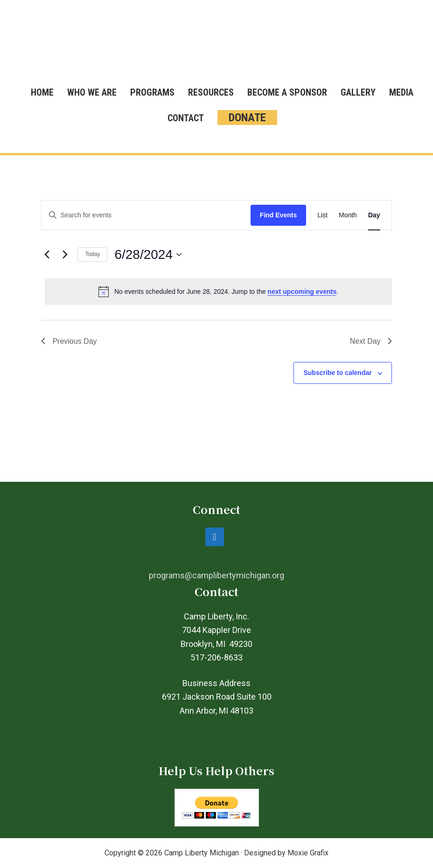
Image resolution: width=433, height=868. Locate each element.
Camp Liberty (216, 44)
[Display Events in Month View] (348, 215)
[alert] (218, 292)
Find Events (278, 215)
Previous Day (69, 341)
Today (92, 254)
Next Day (371, 341)
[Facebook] (215, 537)
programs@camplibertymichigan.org (216, 575)
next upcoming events (302, 292)
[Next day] (65, 255)
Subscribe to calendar (337, 373)
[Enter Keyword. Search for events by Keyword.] (146, 215)
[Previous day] (47, 255)
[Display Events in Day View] (374, 215)
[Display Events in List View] (322, 215)
